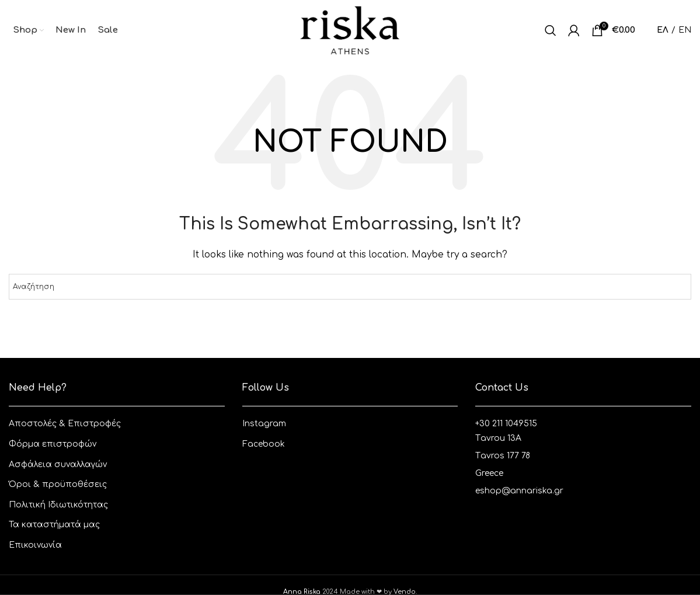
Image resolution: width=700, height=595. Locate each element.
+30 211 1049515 (506, 424)
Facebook (264, 444)
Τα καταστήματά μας (54, 525)
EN (685, 30)
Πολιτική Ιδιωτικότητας (58, 505)
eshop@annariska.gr (519, 491)
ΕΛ (663, 30)
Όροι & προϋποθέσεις (58, 485)
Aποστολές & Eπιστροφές (65, 424)
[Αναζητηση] (551, 30)
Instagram (264, 424)
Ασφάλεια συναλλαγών (58, 464)
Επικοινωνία (35, 545)
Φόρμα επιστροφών (53, 444)
